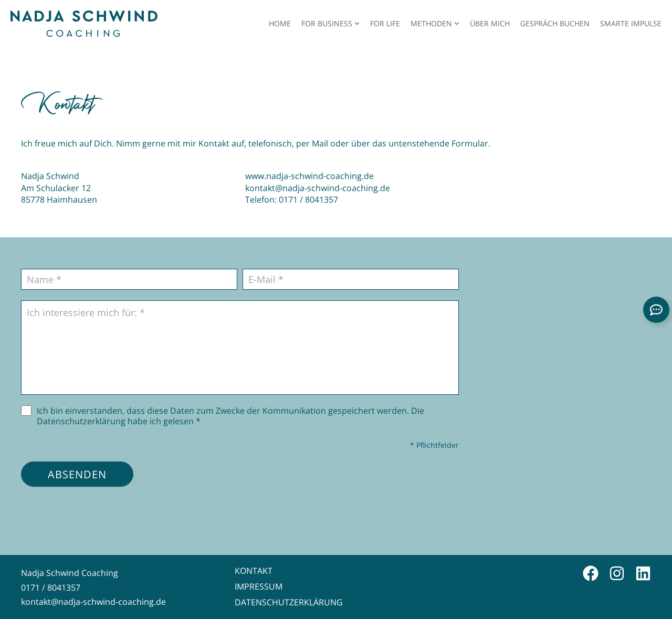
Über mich (490, 23)
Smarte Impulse (631, 23)
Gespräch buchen (555, 23)
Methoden (435, 24)
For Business (330, 24)
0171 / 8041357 (308, 199)
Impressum (259, 586)
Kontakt (254, 571)
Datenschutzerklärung (289, 602)
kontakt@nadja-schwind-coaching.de (318, 188)
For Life (385, 23)
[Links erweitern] (656, 310)
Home (280, 23)
